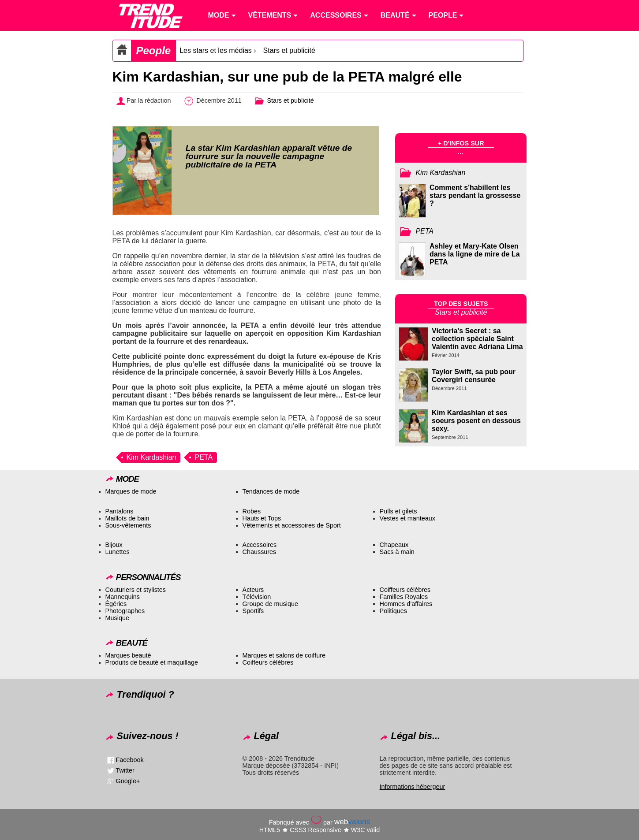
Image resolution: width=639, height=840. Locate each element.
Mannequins (123, 597)
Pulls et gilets (398, 511)
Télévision (257, 597)
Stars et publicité (289, 50)
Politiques (393, 611)
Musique (117, 618)
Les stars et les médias (216, 50)
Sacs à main (397, 552)
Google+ (128, 781)
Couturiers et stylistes (136, 590)
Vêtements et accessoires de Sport (292, 525)
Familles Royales (404, 597)
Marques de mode (131, 491)
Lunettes (118, 552)
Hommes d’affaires (406, 604)
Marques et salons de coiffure (284, 655)
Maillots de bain (127, 518)
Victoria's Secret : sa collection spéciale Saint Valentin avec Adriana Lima (477, 339)
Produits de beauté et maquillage (152, 662)
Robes (252, 511)
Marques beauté (128, 655)
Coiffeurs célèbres (405, 590)
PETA (204, 457)
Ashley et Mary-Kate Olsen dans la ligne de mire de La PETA (475, 254)
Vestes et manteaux (407, 518)
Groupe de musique (270, 604)
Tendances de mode (271, 491)
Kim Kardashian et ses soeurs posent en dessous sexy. (476, 421)
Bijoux (114, 545)
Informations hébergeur (413, 787)
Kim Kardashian (151, 457)
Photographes (125, 611)
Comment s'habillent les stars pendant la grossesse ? (475, 195)
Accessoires (260, 545)
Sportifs (253, 611)
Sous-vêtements (128, 525)
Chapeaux (394, 545)
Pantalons (120, 511)
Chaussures (260, 552)
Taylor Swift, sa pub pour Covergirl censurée (474, 376)
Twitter (125, 770)
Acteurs (253, 590)
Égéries (116, 604)
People (154, 50)
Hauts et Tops (262, 518)
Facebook (130, 760)
